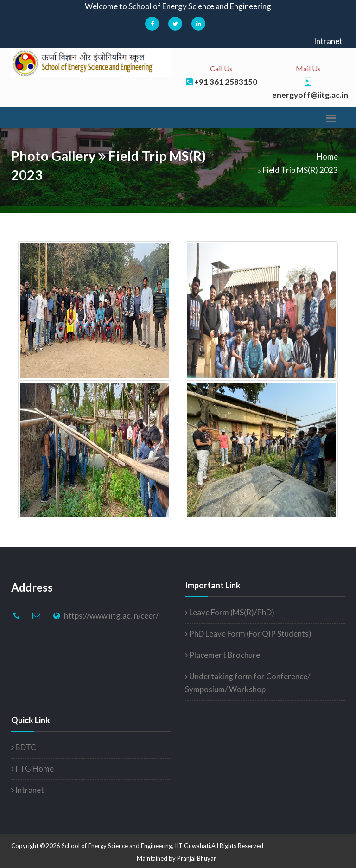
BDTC (24, 747)
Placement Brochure (222, 655)
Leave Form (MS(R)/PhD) (230, 612)
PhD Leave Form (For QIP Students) (248, 634)
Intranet (328, 41)
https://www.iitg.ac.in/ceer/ (111, 616)
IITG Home (32, 769)
